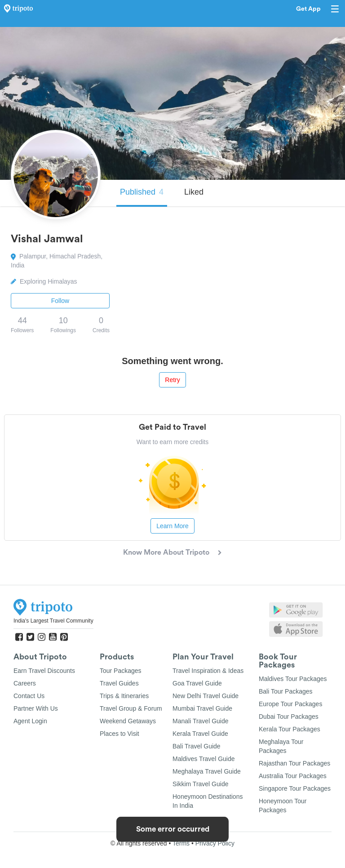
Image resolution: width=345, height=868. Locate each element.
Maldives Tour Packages (293, 679)
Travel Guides (119, 683)
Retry (172, 380)
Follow (60, 301)
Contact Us (29, 696)
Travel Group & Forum (131, 708)
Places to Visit (119, 734)
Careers (25, 683)
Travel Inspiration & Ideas (208, 671)
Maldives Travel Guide (204, 759)
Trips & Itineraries (124, 696)
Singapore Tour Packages (295, 788)
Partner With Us (36, 708)
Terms (181, 843)
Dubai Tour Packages (289, 717)
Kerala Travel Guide (200, 734)
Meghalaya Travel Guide (207, 771)
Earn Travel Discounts (44, 671)
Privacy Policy (215, 843)
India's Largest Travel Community (53, 621)
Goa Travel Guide (197, 683)
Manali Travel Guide (201, 721)
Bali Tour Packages (286, 691)
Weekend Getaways (128, 721)
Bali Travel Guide (197, 746)
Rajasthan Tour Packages (294, 763)
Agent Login (30, 721)
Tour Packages (121, 671)
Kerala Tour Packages (290, 729)
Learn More (172, 526)
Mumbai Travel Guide (202, 708)
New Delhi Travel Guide (206, 696)
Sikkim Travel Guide (200, 784)
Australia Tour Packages (293, 776)
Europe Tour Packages (290, 704)
